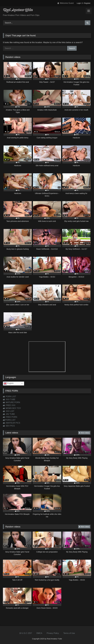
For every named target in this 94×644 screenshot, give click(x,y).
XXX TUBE (9, 399)
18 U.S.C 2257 (26, 633)
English (9, 384)
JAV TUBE (9, 414)
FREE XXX (9, 405)
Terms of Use (69, 633)
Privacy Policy (53, 633)
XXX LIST (9, 411)
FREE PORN (10, 417)
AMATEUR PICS (12, 423)
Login (79, 3)
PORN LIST (9, 397)
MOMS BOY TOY (12, 408)
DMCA (39, 633)
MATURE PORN (11, 402)
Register (87, 3)
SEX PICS (9, 426)
